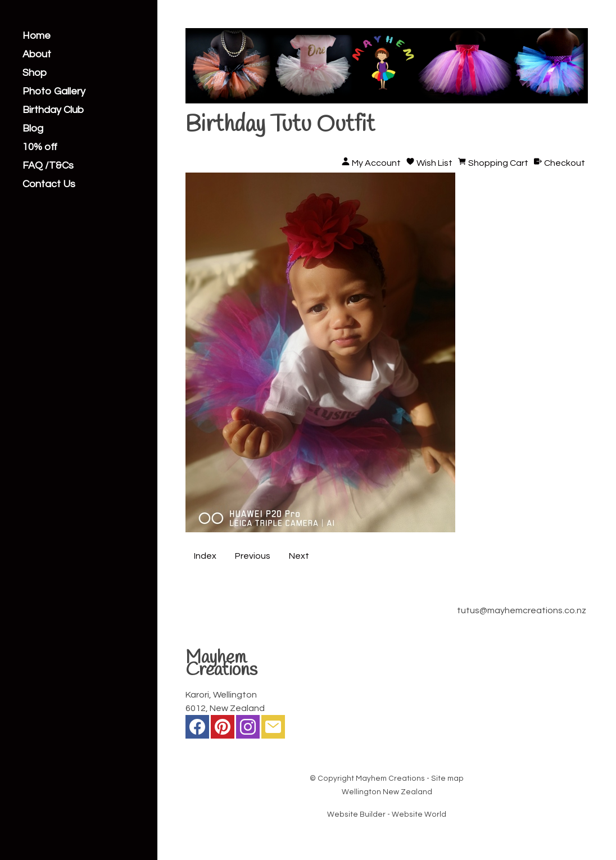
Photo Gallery (54, 92)
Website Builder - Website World (387, 814)
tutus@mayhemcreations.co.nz (522, 610)
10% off (40, 147)
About (37, 55)
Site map (447, 778)
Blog (33, 129)
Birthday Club (53, 110)
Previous (253, 556)
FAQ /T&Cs (48, 166)
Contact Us (49, 184)
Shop (35, 73)
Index (205, 556)
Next (299, 556)
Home (37, 36)
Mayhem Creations (390, 778)
